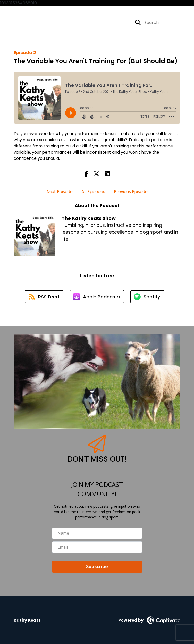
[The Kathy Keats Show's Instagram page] (122, 23)
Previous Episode (131, 192)
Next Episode (60, 192)
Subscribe (97, 566)
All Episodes (93, 192)
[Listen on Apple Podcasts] (97, 297)
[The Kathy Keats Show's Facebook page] (113, 23)
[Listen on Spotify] (147, 297)
